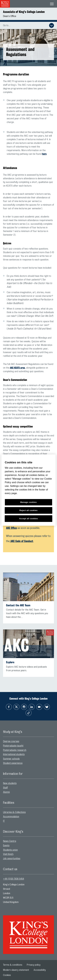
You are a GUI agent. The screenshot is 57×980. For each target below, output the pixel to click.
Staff (5, 788)
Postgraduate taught (13, 746)
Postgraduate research (15, 750)
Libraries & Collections (14, 812)
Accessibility (40, 970)
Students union (10, 850)
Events (6, 846)
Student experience (13, 763)
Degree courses (11, 741)
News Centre (10, 841)
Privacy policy (34, 965)
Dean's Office (10, 16)
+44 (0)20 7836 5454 (14, 879)
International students (14, 754)
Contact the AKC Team (18, 605)
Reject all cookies (28, 510)
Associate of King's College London (24, 12)
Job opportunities (12, 859)
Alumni (6, 792)
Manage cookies (29, 502)
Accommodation (11, 817)
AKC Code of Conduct (21, 541)
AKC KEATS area (17, 368)
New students (10, 783)
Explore (10, 662)
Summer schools (11, 759)
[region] (28, 490)
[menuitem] (28, 741)
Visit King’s (8, 854)
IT (4, 821)
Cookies (7, 975)
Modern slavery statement (16, 970)
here (44, 154)
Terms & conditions (13, 965)
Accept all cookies (28, 518)
